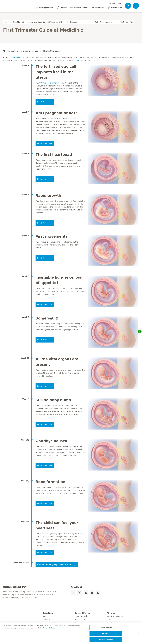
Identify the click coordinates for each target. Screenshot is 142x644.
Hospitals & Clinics (82, 616)
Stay (44, 616)
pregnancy (18, 57)
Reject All (106, 634)
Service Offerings (82, 613)
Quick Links (48, 613)
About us (111, 613)
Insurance (46, 620)
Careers (112, 3)
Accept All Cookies (106, 639)
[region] (71, 633)
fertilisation (81, 60)
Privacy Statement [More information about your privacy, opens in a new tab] (50, 628)
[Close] (138, 633)
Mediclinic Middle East (115, 616)
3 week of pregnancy (51, 83)
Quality (109, 620)
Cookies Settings (106, 628)
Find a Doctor (80, 620)
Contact (119, 3)
